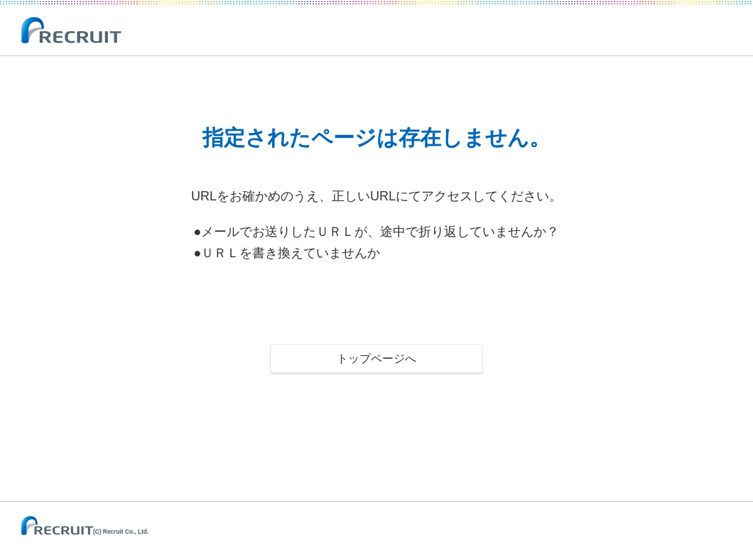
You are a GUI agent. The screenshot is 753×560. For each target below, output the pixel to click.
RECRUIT (72, 31)
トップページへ (376, 359)
